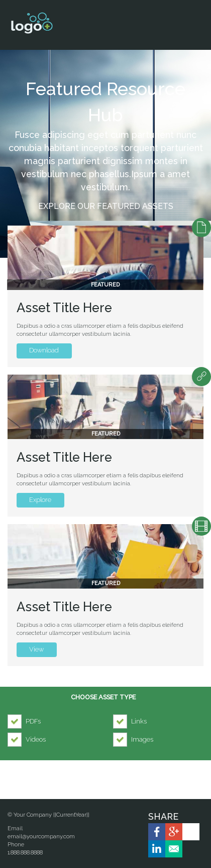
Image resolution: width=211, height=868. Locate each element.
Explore (34, 500)
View (36, 649)
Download (38, 350)
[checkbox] (27, 721)
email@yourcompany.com (41, 836)
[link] (157, 832)
